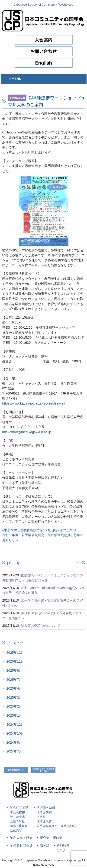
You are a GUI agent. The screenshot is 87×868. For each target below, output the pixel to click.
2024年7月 (14, 751)
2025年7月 (14, 680)
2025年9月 (14, 671)
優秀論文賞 (44, 812)
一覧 (82, 562)
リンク (61, 850)
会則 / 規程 (17, 821)
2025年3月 (14, 698)
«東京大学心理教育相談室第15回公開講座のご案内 (39, 530)
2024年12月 (15, 725)
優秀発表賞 (44, 821)
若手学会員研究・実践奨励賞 (56, 826)
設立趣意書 (18, 817)
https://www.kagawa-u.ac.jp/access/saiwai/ (34, 403)
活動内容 (16, 830)
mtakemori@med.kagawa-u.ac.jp (27, 432)
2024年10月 (15, 733)
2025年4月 (14, 688)
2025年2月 (14, 706)
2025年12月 (15, 653)
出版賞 (41, 817)
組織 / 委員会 (19, 826)
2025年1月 (14, 715)
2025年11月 (15, 661)
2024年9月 (14, 742)
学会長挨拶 (18, 812)
